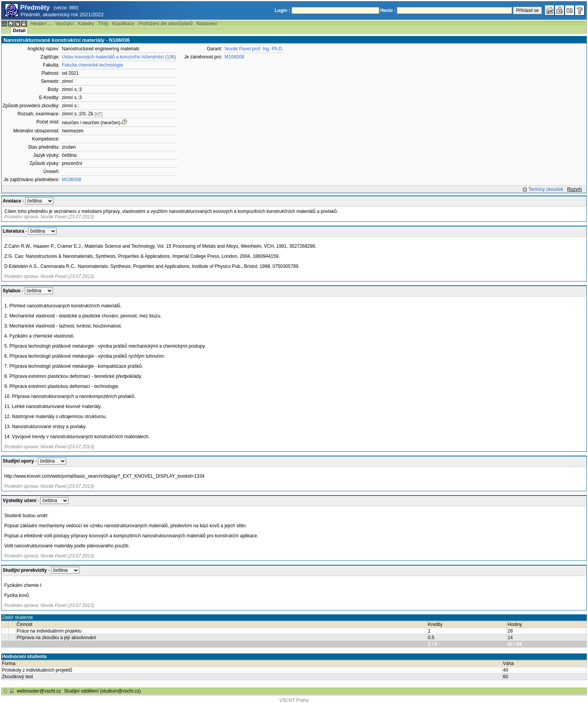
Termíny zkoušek (546, 189)
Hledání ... (41, 24)
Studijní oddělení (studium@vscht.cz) (103, 691)
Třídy (103, 24)
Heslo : (388, 10)
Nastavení (207, 24)
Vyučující (65, 24)
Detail (19, 31)
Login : (283, 10)
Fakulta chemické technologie (93, 65)
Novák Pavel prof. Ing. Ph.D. (254, 49)
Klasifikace (123, 24)
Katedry (86, 24)
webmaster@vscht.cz (39, 691)
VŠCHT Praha (294, 700)
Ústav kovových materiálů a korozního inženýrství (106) (119, 57)
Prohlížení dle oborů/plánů (165, 24)
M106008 (72, 180)
